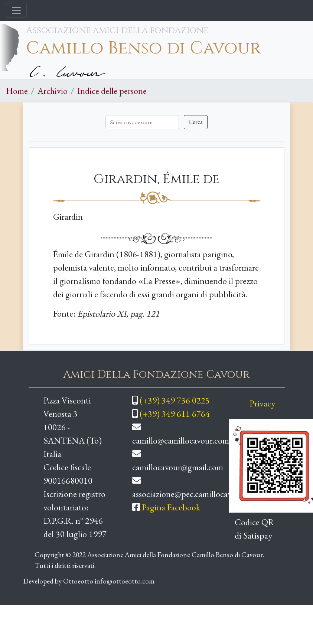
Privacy (262, 403)
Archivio (53, 91)
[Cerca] (142, 122)
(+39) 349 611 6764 (175, 414)
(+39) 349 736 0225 (175, 400)
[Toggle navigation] (16, 10)
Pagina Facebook (171, 507)
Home (17, 91)
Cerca (196, 122)
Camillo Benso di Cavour (143, 48)
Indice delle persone (112, 91)
